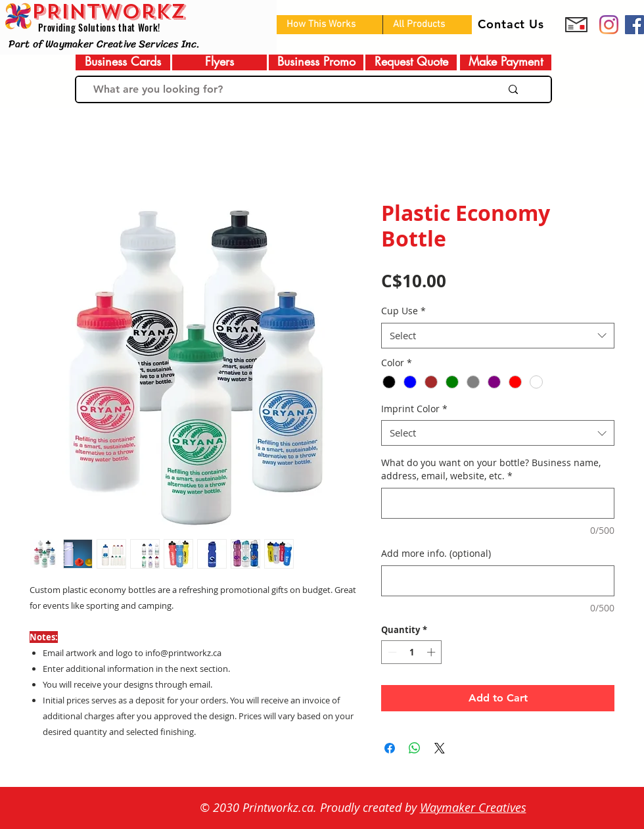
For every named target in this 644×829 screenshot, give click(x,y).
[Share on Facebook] (390, 748)
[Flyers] (219, 61)
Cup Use (403, 311)
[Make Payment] (506, 61)
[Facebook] (634, 25)
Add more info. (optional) (436, 553)
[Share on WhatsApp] (415, 748)
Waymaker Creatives (473, 807)
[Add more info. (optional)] (498, 581)
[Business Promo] (316, 61)
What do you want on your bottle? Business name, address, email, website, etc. (491, 469)
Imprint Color (414, 409)
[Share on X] (440, 748)
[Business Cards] (123, 61)
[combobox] (498, 336)
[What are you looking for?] (281, 89)
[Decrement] (391, 652)
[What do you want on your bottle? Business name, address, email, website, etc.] (498, 503)
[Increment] (432, 652)
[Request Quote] (411, 61)
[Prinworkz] (609, 25)
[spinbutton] (412, 652)
